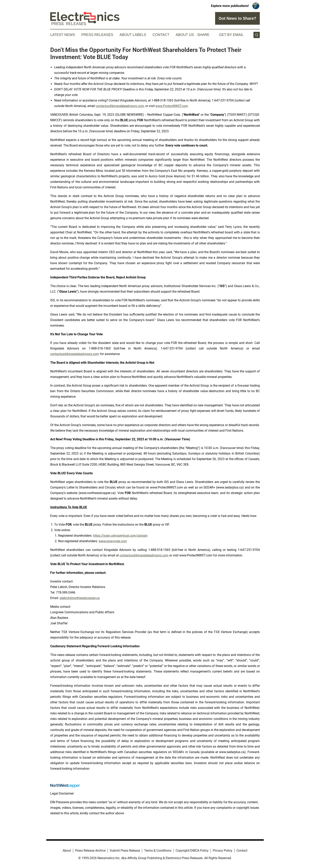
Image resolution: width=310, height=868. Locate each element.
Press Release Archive (90, 851)
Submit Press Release (125, 851)
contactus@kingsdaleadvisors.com (75, 354)
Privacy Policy (223, 851)
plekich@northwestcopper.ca (80, 598)
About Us (185, 35)
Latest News (63, 35)
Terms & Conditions (158, 851)
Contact (161, 35)
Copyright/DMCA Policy (192, 851)
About (67, 851)
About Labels (133, 35)
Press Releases (97, 35)
